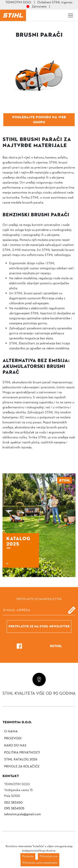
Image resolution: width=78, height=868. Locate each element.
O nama (11, 732)
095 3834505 (14, 809)
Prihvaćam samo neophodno (40, 863)
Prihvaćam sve (49, 856)
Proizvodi (13, 738)
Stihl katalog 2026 (21, 760)
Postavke (28, 856)
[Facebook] (19, 646)
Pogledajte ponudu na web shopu (39, 120)
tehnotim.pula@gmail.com (22, 814)
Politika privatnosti (22, 753)
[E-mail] (39, 610)
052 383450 (13, 803)
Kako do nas (15, 746)
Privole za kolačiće (22, 767)
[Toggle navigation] (71, 15)
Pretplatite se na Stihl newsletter (39, 626)
